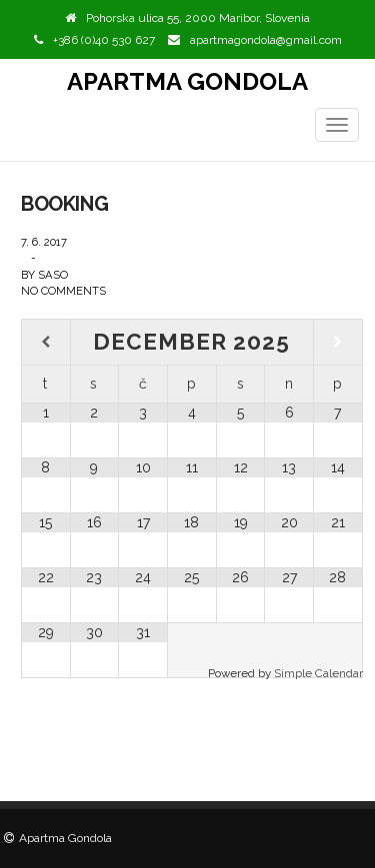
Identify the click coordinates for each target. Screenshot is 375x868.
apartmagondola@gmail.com (266, 40)
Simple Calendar (318, 673)
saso (53, 275)
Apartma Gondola (187, 81)
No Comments (63, 291)
